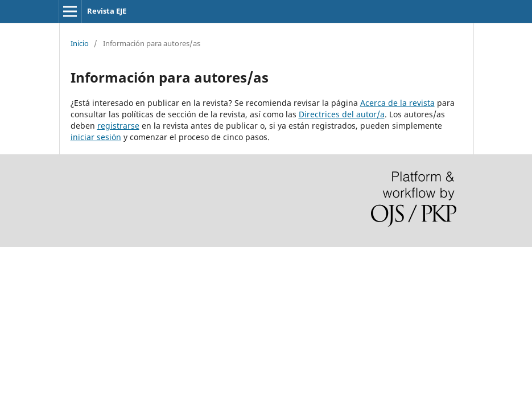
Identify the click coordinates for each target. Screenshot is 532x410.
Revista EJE (107, 11)
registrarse (118, 126)
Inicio (80, 43)
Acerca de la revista (397, 103)
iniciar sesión (96, 137)
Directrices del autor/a (342, 114)
